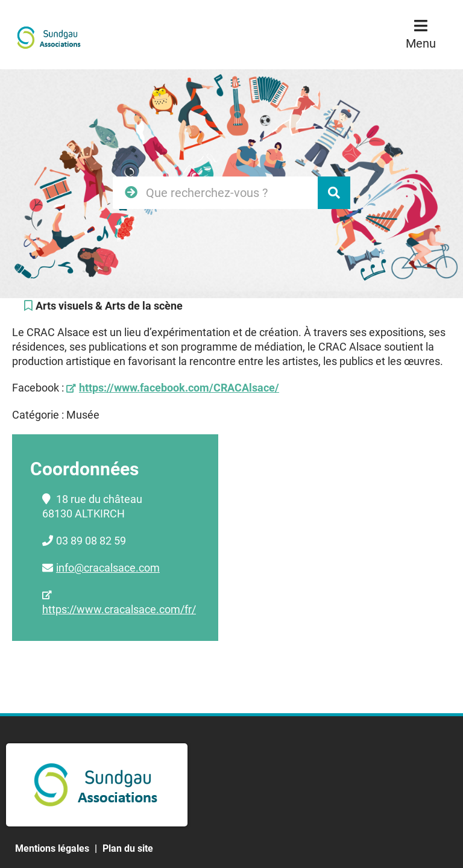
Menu (421, 43)
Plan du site (128, 848)
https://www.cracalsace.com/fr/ (119, 609)
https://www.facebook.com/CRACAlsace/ (179, 388)
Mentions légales (52, 848)
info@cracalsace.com (108, 568)
